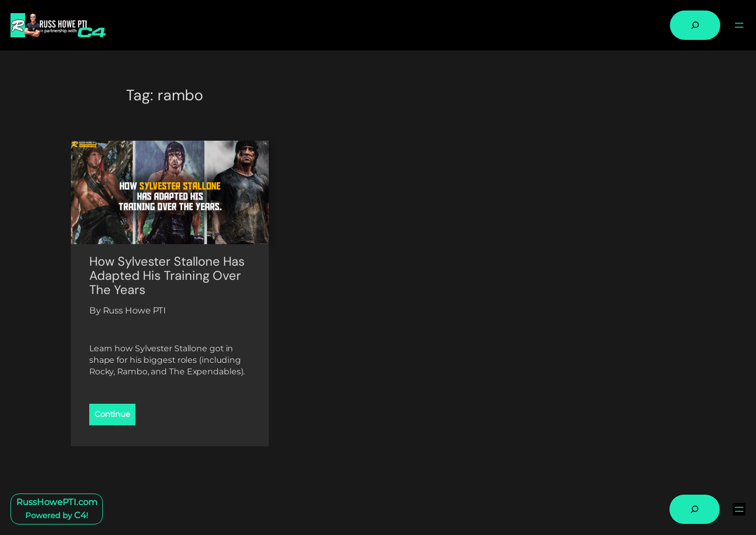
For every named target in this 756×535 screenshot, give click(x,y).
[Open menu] (739, 25)
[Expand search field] (695, 25)
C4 (80, 515)
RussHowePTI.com (57, 502)
